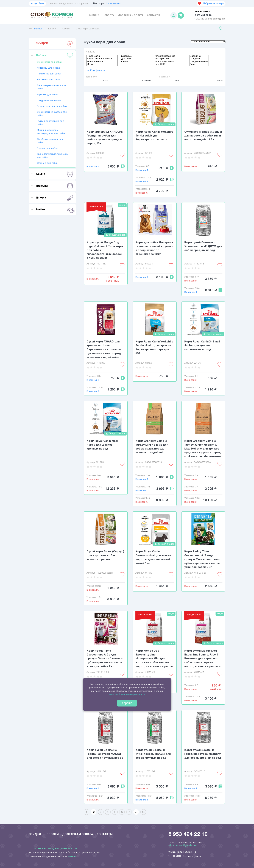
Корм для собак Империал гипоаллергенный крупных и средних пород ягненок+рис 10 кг (154, 248)
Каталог (52, 29)
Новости (109, 15)
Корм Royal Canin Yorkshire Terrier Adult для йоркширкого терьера (154, 136)
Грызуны (55, 186)
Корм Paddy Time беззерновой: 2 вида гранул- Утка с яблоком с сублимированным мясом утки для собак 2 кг (104, 659)
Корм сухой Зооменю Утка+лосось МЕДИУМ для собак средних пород (203, 246)
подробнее (37, 4)
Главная (36, 29)
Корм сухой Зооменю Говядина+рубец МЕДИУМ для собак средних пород (203, 754)
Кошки (55, 174)
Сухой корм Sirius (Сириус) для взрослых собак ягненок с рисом (105, 556)
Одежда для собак (48, 163)
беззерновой (166, 59)
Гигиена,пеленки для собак (52, 106)
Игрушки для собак (48, 95)
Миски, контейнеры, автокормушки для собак (51, 132)
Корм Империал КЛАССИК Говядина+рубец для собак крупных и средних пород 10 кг (105, 138)
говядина (199, 59)
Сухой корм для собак (88, 29)
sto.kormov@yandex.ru (183, 845)
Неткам (72, 857)
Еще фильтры (96, 71)
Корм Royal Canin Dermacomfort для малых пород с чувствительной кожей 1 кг (153, 557)
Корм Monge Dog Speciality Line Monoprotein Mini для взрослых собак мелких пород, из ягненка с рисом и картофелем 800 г (154, 659)
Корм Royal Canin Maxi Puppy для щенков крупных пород (102, 445)
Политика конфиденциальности (53, 849)
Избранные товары (211, 4)
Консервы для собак (48, 68)
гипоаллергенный (166, 62)
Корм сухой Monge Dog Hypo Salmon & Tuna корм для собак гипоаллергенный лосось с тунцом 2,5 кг (105, 250)
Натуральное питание (49, 101)
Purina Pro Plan (102, 62)
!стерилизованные (166, 57)
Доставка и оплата (131, 15)
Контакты (153, 15)
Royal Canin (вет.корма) (102, 59)
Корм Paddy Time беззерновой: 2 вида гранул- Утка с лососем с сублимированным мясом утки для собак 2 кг (202, 559)
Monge (102, 65)
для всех (126, 59)
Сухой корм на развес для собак (52, 114)
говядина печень (199, 62)
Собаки (66, 29)
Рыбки (55, 210)
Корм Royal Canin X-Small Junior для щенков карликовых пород (202, 346)
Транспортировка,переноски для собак (52, 156)
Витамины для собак (49, 80)
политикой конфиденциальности (127, 694)
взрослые (126, 57)
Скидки (94, 15)
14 (143, 812)
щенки (126, 62)
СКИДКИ (55, 44)
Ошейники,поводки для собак (50, 141)
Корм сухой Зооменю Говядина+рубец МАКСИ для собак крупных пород (105, 754)
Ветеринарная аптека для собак (52, 87)
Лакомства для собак (49, 74)
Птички (55, 198)
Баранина (199, 57)
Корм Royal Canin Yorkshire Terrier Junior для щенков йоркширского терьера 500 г (154, 348)
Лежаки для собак (47, 148)
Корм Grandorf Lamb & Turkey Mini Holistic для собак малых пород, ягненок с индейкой (152, 447)
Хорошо (127, 703)
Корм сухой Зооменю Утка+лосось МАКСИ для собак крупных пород (153, 754)
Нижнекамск (114, 4)
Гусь (199, 65)
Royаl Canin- (102, 57)
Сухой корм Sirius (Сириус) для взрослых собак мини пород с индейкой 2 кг (203, 136)
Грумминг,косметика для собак (50, 123)
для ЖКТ (166, 65)
